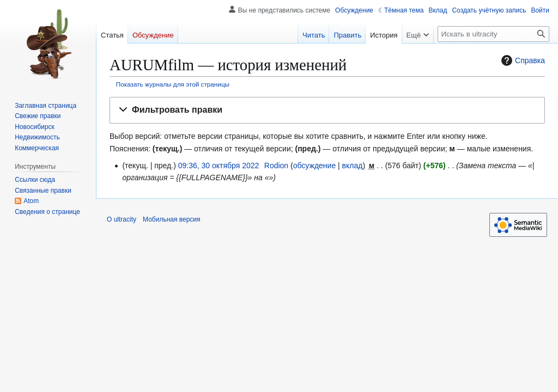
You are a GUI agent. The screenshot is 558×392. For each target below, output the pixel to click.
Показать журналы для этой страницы (173, 84)
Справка (522, 60)
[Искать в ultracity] (493, 34)
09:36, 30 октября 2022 (219, 166)
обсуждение (314, 166)
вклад (353, 166)
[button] (327, 110)
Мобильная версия (172, 219)
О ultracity (122, 219)
